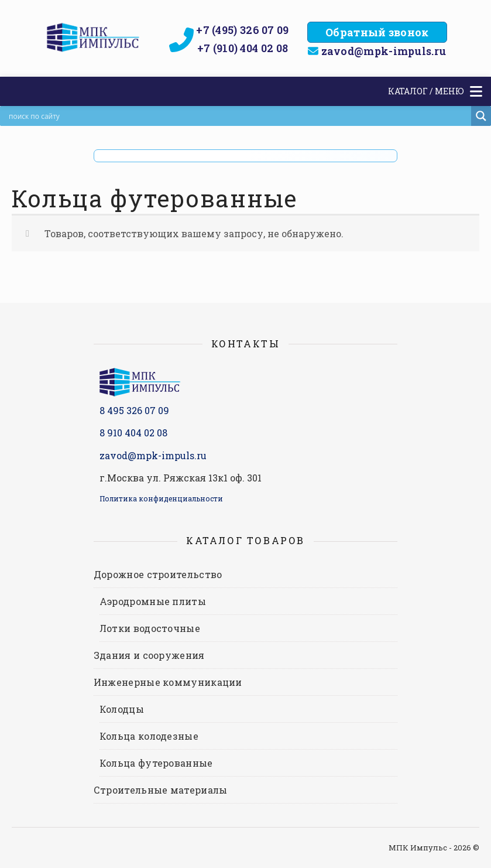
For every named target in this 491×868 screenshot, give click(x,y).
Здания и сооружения (149, 655)
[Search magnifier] (481, 116)
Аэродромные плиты (153, 601)
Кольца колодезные (149, 736)
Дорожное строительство (158, 574)
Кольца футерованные (156, 763)
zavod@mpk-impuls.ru (384, 51)
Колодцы (122, 709)
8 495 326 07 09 (134, 410)
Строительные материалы (161, 790)
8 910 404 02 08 (133, 433)
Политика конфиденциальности (161, 498)
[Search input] (238, 116)
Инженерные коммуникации (168, 682)
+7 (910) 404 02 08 (243, 48)
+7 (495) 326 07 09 (242, 30)
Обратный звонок (377, 32)
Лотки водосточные (150, 628)
